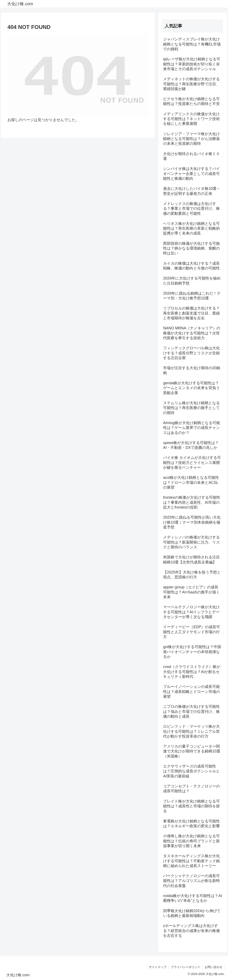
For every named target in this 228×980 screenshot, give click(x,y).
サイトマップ (158, 967)
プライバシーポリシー (186, 967)
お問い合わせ (214, 967)
